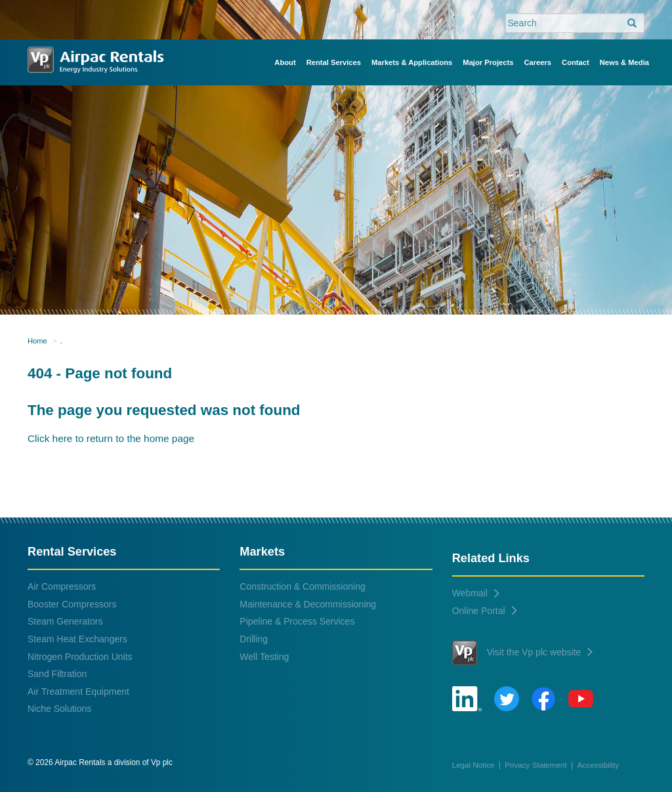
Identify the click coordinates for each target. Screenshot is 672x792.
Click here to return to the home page (111, 438)
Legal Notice (473, 765)
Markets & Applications (412, 62)
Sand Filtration (57, 674)
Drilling (254, 639)
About (285, 62)
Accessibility (598, 765)
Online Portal (485, 611)
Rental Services (334, 62)
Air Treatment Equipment (78, 692)
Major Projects (488, 62)
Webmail (476, 593)
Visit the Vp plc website (523, 653)
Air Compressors (62, 586)
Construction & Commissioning (302, 586)
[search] (632, 24)
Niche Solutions (59, 709)
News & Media (624, 62)
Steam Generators (65, 621)
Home (37, 341)
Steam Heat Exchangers (77, 639)
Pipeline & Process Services (297, 621)
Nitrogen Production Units (80, 657)
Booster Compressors (72, 604)
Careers (537, 62)
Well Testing (264, 657)
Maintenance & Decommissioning (308, 604)
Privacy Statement (536, 765)
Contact (576, 62)
